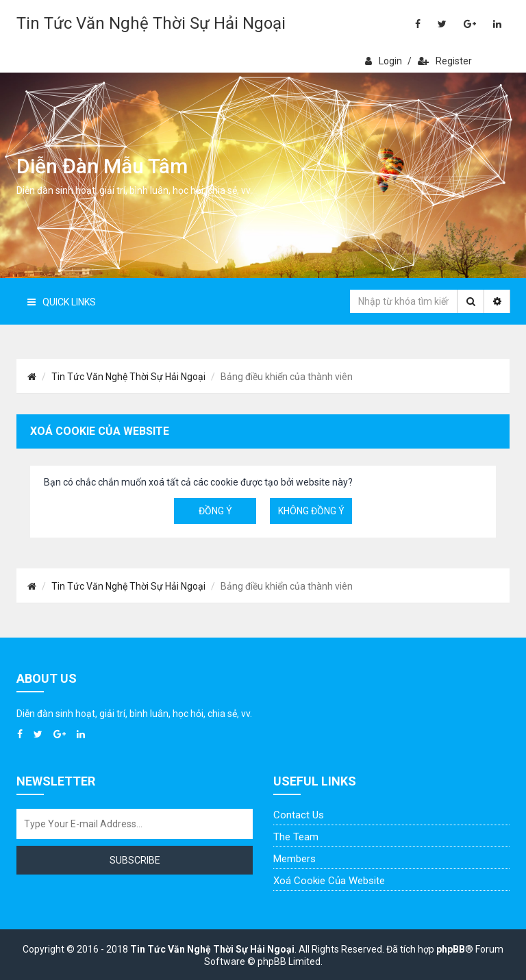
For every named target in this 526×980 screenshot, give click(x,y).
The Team (296, 837)
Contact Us (299, 815)
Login (384, 61)
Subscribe (135, 860)
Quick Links (62, 302)
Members (295, 859)
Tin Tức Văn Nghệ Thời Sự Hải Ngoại (151, 23)
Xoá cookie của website (329, 881)
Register (445, 61)
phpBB (451, 949)
